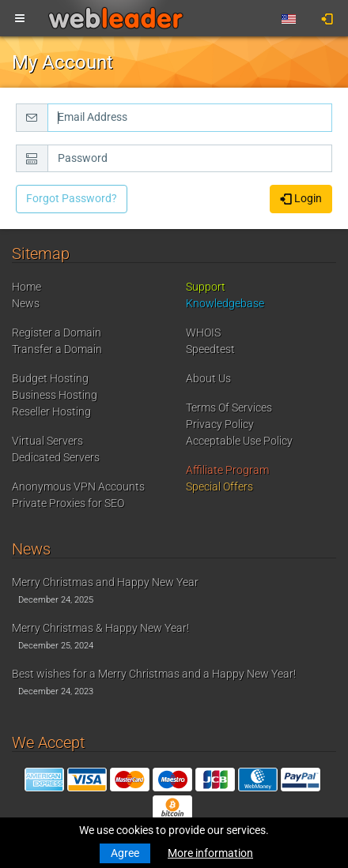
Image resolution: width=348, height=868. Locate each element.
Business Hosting (55, 395)
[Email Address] (190, 118)
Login (301, 199)
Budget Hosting (50, 378)
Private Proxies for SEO (68, 503)
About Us (208, 378)
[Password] (190, 159)
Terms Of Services (229, 408)
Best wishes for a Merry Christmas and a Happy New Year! (154, 674)
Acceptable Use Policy (239, 441)
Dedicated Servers (56, 457)
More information (210, 853)
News (26, 303)
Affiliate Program (227, 470)
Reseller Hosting (51, 411)
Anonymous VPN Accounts (78, 487)
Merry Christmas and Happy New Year (105, 582)
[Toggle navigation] (20, 19)
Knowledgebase (225, 303)
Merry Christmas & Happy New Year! (100, 628)
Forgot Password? (72, 198)
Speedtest (210, 349)
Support (206, 287)
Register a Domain (57, 333)
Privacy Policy (220, 424)
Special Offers (219, 487)
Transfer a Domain (57, 349)
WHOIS (203, 333)
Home (26, 287)
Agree (125, 853)
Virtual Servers (47, 441)
